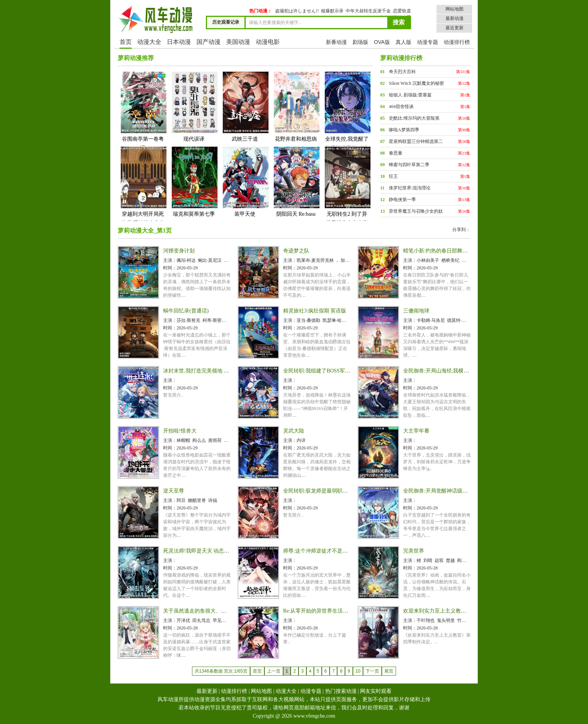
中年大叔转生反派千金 (368, 11)
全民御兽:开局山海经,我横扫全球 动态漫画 (452, 371)
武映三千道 (245, 106)
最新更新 (207, 691)
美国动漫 (238, 42)
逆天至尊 (174, 491)
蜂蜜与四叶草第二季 (409, 165)
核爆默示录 (332, 11)
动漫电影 (268, 42)
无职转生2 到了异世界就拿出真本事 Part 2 (347, 190)
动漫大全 (149, 42)
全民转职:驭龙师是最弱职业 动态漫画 (326, 491)
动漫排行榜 (457, 42)
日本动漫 (179, 42)
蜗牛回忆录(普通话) (186, 311)
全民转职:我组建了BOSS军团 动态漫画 (328, 371)
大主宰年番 (416, 431)
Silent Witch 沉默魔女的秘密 (416, 83)
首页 (126, 42)
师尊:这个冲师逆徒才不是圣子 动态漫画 (329, 551)
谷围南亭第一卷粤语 (143, 111)
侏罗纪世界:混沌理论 (410, 188)
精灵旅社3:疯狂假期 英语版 (315, 311)
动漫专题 (427, 42)
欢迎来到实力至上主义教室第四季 (442, 611)
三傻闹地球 (416, 311)
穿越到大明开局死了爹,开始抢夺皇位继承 (143, 190)
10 (358, 671)
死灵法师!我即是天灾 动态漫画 (199, 551)
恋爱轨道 (402, 11)
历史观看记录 (226, 22)
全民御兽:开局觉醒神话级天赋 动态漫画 (449, 491)
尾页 (389, 671)
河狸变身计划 (179, 251)
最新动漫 (454, 18)
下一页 (372, 671)
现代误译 (194, 106)
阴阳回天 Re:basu (296, 181)
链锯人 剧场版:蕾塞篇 (410, 95)
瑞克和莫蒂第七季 (194, 181)
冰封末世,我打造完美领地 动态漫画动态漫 (212, 371)
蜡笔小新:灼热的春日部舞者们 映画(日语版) (454, 251)
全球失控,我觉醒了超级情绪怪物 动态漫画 (347, 115)
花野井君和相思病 (296, 106)
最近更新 (454, 28)
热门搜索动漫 (341, 691)
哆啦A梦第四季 (404, 130)
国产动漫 (208, 42)
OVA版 (382, 42)
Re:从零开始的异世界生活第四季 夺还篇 (329, 611)
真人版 (403, 42)
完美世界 (414, 551)
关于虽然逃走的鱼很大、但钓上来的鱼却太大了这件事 (226, 611)
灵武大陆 (294, 431)
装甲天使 (245, 181)
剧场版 (360, 42)
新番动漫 (336, 42)
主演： (170, 260)
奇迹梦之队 (296, 251)
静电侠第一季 (402, 200)
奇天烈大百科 (402, 72)
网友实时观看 (376, 691)
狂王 (393, 176)
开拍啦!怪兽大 (180, 431)
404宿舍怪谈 (401, 107)
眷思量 (396, 153)
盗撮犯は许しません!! (297, 11)
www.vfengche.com (314, 716)
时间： (170, 268)
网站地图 (454, 9)
